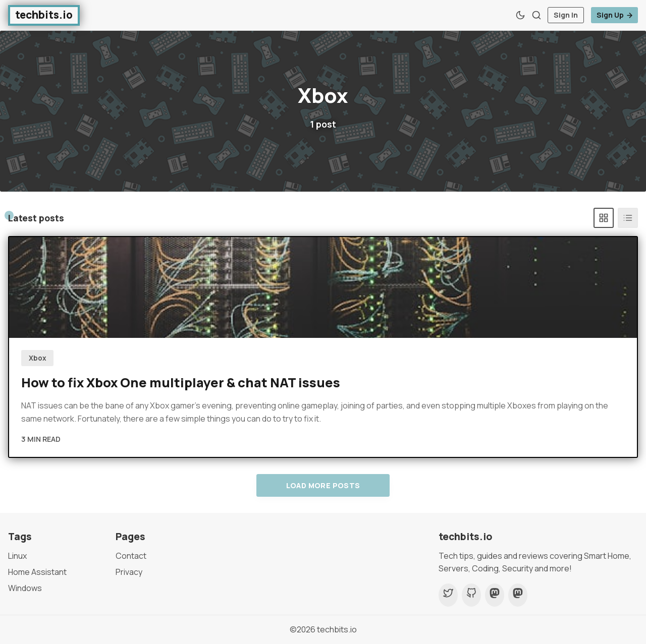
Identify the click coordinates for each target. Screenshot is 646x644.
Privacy (129, 572)
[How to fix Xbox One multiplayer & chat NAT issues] (323, 287)
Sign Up (615, 15)
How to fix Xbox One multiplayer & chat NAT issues (181, 383)
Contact (131, 556)
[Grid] (604, 218)
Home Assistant (37, 572)
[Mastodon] (495, 595)
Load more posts (323, 485)
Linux (17, 556)
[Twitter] (448, 595)
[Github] (471, 595)
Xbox (38, 358)
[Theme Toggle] (520, 15)
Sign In (566, 15)
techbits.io (337, 629)
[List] (628, 218)
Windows (25, 588)
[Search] (536, 15)
